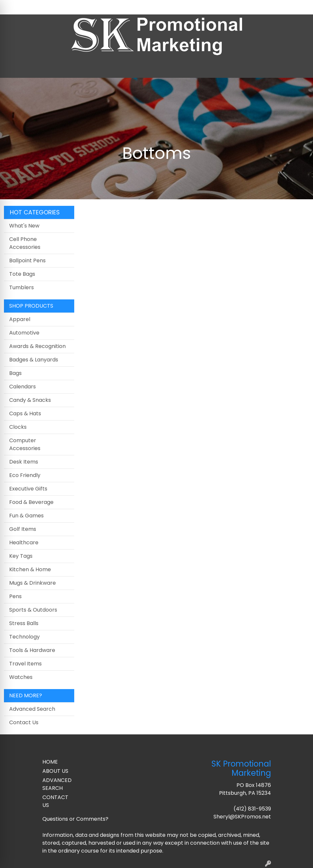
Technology (24, 637)
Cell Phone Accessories (25, 243)
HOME (50, 762)
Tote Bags (22, 274)
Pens (15, 596)
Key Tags (21, 556)
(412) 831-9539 (252, 809)
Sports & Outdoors (33, 610)
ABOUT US (55, 771)
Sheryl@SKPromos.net (242, 817)
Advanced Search (32, 709)
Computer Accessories (25, 444)
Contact (57, 7)
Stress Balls (24, 623)
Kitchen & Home (30, 569)
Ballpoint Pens (27, 260)
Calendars (22, 387)
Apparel (20, 319)
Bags (15, 373)
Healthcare (24, 542)
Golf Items (23, 529)
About (34, 7)
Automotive (24, 333)
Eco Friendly (25, 475)
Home (14, 7)
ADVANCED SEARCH (57, 784)
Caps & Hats (25, 413)
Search (240, 7)
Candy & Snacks (30, 400)
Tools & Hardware (32, 650)
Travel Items (25, 664)
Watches (21, 677)
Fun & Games (26, 516)
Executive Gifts (28, 489)
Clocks (18, 427)
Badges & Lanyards (34, 360)
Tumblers (22, 287)
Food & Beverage (31, 502)
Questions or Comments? (75, 819)
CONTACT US (55, 801)
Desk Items (24, 462)
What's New (24, 226)
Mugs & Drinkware (33, 583)
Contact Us (24, 722)
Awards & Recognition (37, 346)
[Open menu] (300, 68)
